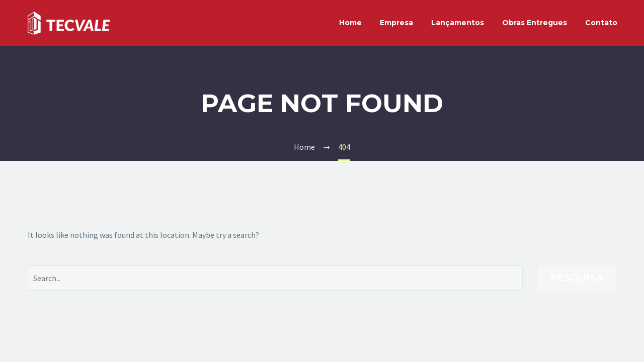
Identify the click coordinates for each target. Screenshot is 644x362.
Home (350, 23)
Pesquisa (577, 278)
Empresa (396, 23)
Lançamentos (458, 23)
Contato (601, 23)
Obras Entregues (535, 23)
